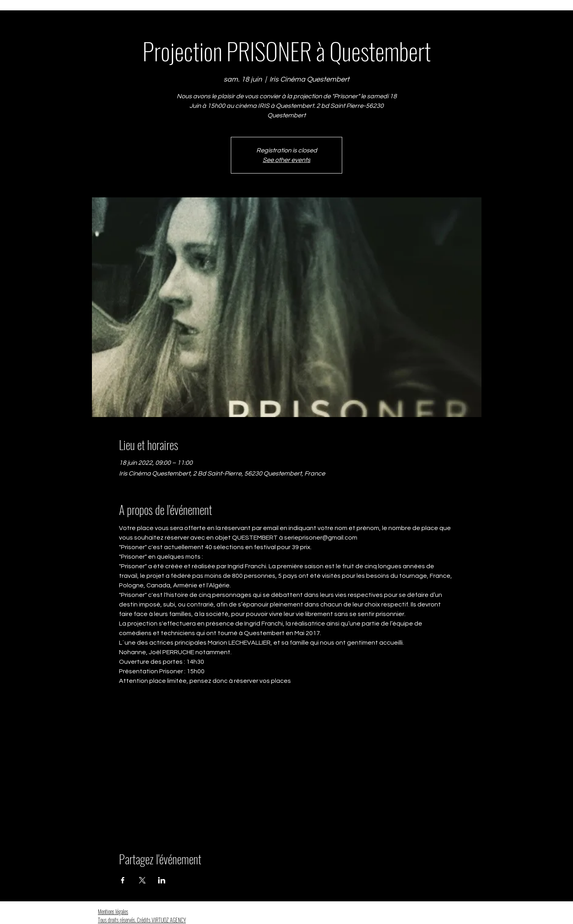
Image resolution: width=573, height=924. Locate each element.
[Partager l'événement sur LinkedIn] (162, 880)
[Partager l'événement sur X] (142, 880)
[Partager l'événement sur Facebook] (123, 880)
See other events (286, 160)
